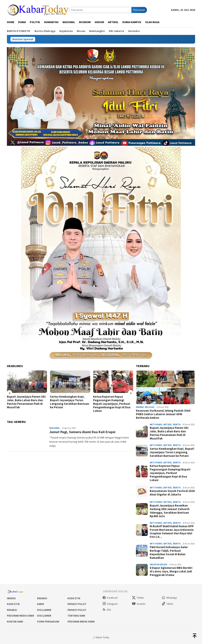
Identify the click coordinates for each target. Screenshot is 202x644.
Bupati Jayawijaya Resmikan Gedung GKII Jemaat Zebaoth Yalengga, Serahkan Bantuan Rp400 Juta (170, 511)
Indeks (11, 598)
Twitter (138, 598)
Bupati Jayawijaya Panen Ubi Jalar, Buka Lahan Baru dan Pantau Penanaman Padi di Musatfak (26, 402)
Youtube (139, 604)
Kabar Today (102, 637)
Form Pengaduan (48, 622)
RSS (107, 610)
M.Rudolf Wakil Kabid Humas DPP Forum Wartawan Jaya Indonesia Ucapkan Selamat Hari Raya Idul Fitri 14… (172, 532)
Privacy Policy (77, 604)
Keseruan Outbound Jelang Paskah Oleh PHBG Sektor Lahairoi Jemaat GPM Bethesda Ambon (163, 414)
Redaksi (42, 598)
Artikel (168, 424)
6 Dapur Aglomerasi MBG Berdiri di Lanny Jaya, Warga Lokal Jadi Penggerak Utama (171, 571)
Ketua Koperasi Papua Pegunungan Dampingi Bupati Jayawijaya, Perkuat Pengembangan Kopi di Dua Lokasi (112, 404)
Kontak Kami (15, 622)
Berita (177, 424)
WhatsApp (169, 598)
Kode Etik (74, 598)
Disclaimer (44, 610)
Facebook (110, 598)
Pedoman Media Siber (21, 616)
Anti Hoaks (156, 424)
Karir (41, 604)
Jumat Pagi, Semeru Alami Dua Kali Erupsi (82, 432)
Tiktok (167, 604)
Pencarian (139, 10)
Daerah (140, 407)
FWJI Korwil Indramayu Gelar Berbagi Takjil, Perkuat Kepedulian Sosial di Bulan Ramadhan (169, 552)
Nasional (55, 428)
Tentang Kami (76, 616)
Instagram (110, 604)
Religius (150, 407)
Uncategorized (158, 565)
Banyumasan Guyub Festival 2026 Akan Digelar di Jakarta (172, 493)
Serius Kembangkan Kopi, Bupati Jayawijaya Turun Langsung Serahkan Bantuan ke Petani (70, 402)
